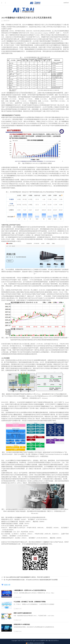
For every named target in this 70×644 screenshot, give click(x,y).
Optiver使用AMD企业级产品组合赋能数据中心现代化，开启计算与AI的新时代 (28, 577)
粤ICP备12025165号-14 (52, 641)
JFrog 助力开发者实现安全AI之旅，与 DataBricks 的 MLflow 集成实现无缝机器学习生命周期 (32, 580)
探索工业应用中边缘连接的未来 (23, 613)
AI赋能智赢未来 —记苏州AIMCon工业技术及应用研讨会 (30, 590)
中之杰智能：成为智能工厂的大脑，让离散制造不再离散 (30, 602)
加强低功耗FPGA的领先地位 (22, 624)
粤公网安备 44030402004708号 (35, 643)
